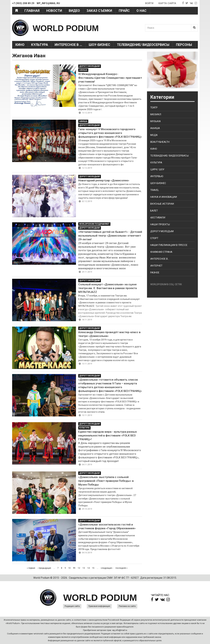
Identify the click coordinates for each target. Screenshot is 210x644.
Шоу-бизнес (158, 183)
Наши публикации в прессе (169, 245)
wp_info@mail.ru (120, 630)
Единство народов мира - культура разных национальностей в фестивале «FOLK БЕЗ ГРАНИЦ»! (108, 435)
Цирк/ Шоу (157, 169)
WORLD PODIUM (72, 28)
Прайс (124, 11)
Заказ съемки (99, 11)
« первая (31, 568)
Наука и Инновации (164, 197)
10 (69, 568)
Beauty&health (160, 142)
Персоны (184, 45)
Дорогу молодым (162, 231)
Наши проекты (160, 224)
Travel (155, 190)
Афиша (83, 70)
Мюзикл (156, 114)
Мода (154, 135)
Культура (40, 45)
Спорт (154, 238)
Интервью (157, 176)
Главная (32, 11)
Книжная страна (161, 252)
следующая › (107, 568)
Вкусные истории (162, 204)
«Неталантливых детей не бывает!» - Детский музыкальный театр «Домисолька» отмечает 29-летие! (110, 236)
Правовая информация (99, 606)
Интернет (156, 266)
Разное (155, 273)
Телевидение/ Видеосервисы (143, 45)
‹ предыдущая (44, 568)
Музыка (155, 121)
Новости (54, 11)
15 (93, 568)
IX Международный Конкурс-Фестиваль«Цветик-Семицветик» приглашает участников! (110, 78)
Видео (74, 11)
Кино (20, 45)
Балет (154, 211)
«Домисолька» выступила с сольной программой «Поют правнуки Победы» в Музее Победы (106, 481)
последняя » (121, 568)
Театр (154, 108)
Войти (149, 3)
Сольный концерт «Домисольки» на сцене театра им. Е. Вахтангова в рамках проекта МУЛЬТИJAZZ (107, 288)
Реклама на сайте (127, 606)
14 (88, 568)
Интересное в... (160, 259)
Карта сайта (167, 3)
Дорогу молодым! (90, 66)
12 (79, 568)
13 (84, 568)
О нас (142, 11)
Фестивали (158, 218)
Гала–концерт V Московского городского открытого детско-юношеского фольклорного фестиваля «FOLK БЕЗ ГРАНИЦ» (110, 133)
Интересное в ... (68, 45)
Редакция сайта (72, 606)
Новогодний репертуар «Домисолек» (104, 180)
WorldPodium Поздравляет (94, 224)
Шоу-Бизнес (100, 45)
